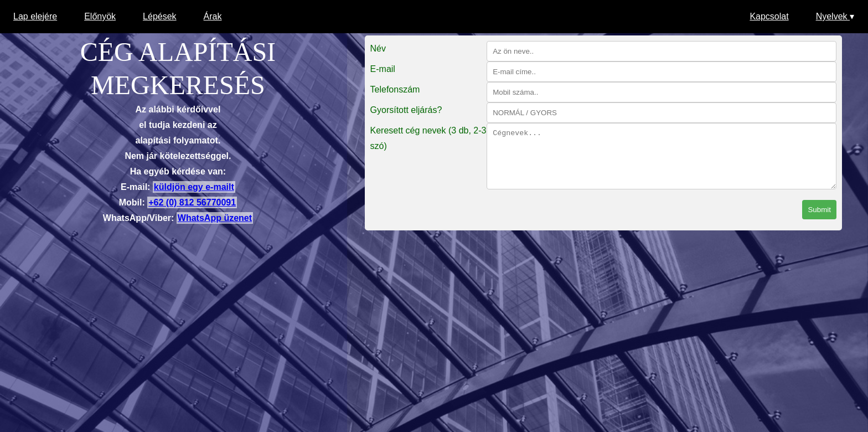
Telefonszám (395, 89)
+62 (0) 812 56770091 (192, 202)
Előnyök (100, 16)
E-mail (383, 69)
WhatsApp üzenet (215, 218)
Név (378, 48)
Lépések (160, 16)
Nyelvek (835, 16)
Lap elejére (35, 16)
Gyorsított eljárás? (406, 110)
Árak (213, 16)
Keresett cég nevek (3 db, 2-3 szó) (428, 138)
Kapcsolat (769, 16)
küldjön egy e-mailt (194, 187)
